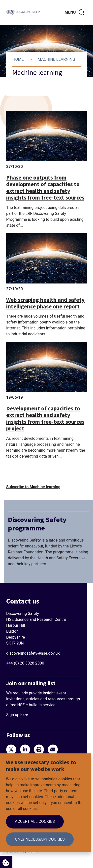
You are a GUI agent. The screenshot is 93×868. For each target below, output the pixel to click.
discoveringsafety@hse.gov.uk (33, 653)
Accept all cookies (35, 821)
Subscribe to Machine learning (33, 487)
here (25, 715)
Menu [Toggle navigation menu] (70, 12)
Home (18, 59)
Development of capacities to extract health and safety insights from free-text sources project (45, 419)
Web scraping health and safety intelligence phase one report (45, 303)
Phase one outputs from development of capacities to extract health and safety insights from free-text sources (45, 188)
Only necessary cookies (40, 839)
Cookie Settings (5, 861)
